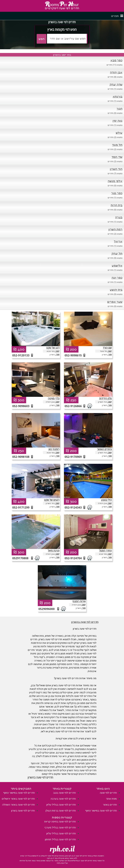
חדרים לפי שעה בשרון (23, 811)
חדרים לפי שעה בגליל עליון (61, 805)
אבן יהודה (116, 72)
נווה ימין (117, 121)
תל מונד (117, 145)
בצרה (119, 217)
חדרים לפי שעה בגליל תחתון (60, 839)
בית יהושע (116, 290)
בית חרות (117, 205)
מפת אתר (111, 799)
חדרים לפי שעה (108, 793)
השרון (52, 354)
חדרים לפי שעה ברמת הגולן (61, 811)
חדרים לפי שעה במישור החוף (101, 811)
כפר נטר (117, 193)
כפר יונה (117, 278)
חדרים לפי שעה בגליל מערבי (60, 827)
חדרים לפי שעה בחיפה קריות (60, 821)
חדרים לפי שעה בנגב (64, 793)
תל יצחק (117, 253)
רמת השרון (115, 229)
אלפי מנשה (115, 181)
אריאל (118, 241)
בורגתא (118, 96)
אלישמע (117, 265)
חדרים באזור (110, 805)
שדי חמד (117, 157)
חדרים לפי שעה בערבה (63, 799)
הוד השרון (116, 169)
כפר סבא (116, 60)
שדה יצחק (116, 84)
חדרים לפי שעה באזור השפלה (18, 805)
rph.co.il (62, 849)
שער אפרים (115, 302)
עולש (119, 133)
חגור (119, 108)
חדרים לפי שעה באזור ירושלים (18, 799)
